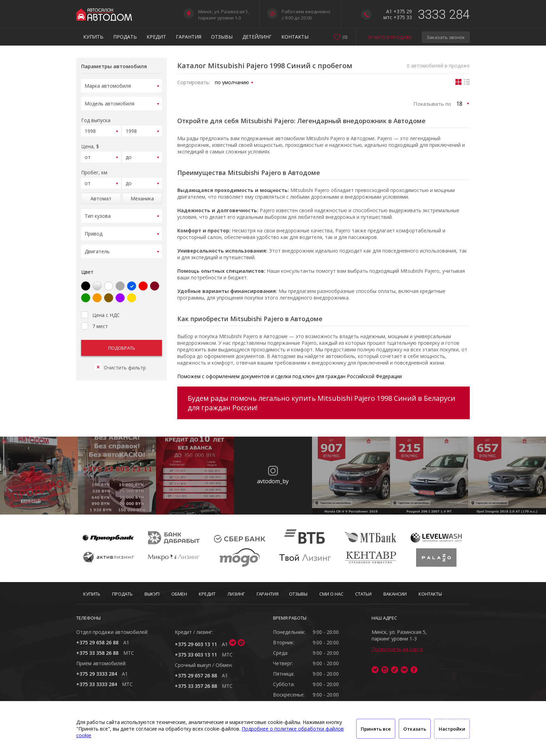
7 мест (95, 317)
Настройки (452, 729)
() (345, 37)
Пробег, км (94, 168)
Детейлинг (257, 37)
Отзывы (222, 37)
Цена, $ (90, 143)
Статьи (363, 594)
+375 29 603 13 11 (196, 644)
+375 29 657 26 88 (196, 675)
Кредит (156, 37)
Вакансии (395, 594)
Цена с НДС (100, 306)
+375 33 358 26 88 (97, 653)
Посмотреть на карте (397, 649)
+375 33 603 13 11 (196, 655)
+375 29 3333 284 (97, 674)
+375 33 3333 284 (97, 684)
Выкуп (152, 594)
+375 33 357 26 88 (196, 686)
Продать (125, 37)
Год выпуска (96, 118)
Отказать (415, 729)
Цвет (87, 264)
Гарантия (189, 37)
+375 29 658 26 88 (97, 642)
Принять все (376, 729)
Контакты (295, 37)
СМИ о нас (331, 594)
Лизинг (236, 594)
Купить (93, 37)
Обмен (179, 594)
